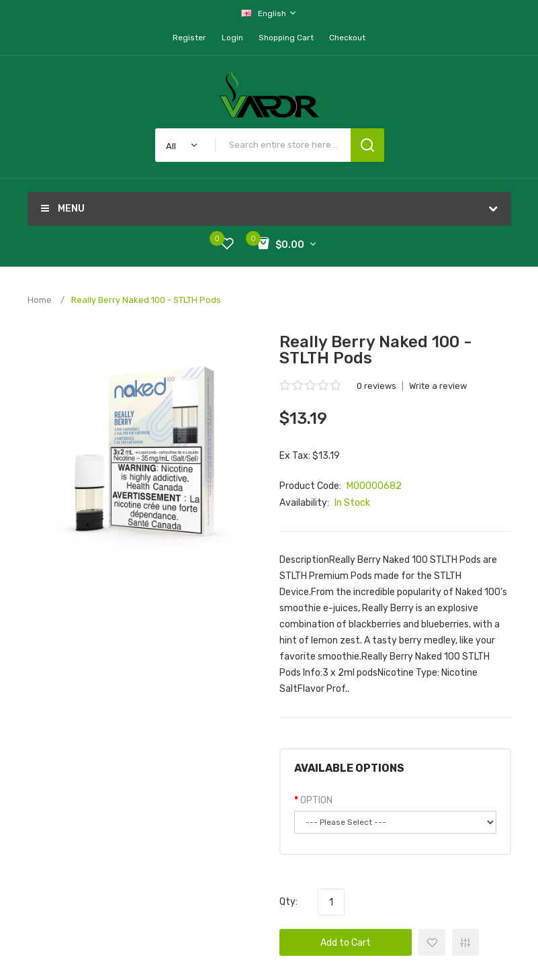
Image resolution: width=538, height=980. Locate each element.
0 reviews (376, 386)
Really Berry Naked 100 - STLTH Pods (146, 300)
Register (189, 38)
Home (40, 300)
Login (232, 38)
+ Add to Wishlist (432, 942)
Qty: (288, 902)
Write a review (438, 386)
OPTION (316, 800)
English (269, 13)
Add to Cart (346, 943)
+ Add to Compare (465, 942)
